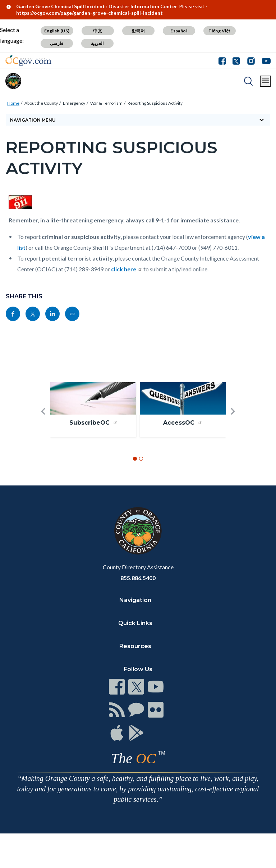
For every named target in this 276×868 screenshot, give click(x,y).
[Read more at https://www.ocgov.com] (138, 531)
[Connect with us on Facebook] (224, 60)
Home (13, 103)
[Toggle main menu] (265, 81)
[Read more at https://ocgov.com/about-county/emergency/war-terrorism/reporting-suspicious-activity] (72, 314)
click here (127, 269)
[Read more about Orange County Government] (28, 60)
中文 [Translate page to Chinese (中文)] (98, 31)
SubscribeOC (93, 423)
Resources (135, 646)
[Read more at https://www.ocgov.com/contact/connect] (117, 687)
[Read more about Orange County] (13, 81)
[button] (43, 423)
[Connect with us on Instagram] (251, 60)
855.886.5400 (138, 578)
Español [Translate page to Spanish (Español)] (179, 31)
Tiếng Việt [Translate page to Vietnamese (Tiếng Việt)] (220, 31)
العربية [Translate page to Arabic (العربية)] (97, 43)
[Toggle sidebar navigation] (138, 120)
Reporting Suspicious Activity (155, 103)
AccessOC (183, 423)
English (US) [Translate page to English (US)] (57, 31)
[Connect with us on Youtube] (265, 60)
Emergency (74, 103)
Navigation (135, 600)
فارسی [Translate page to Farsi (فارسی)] (57, 43)
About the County (41, 103)
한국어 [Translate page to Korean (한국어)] (138, 31)
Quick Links (135, 623)
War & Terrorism (106, 103)
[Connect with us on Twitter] (236, 60)
